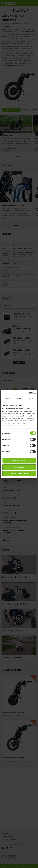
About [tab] (31, 398)
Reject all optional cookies (19, 473)
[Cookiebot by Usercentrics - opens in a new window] (27, 393)
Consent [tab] (7, 398)
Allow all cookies (19, 461)
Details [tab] (19, 398)
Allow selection (19, 467)
